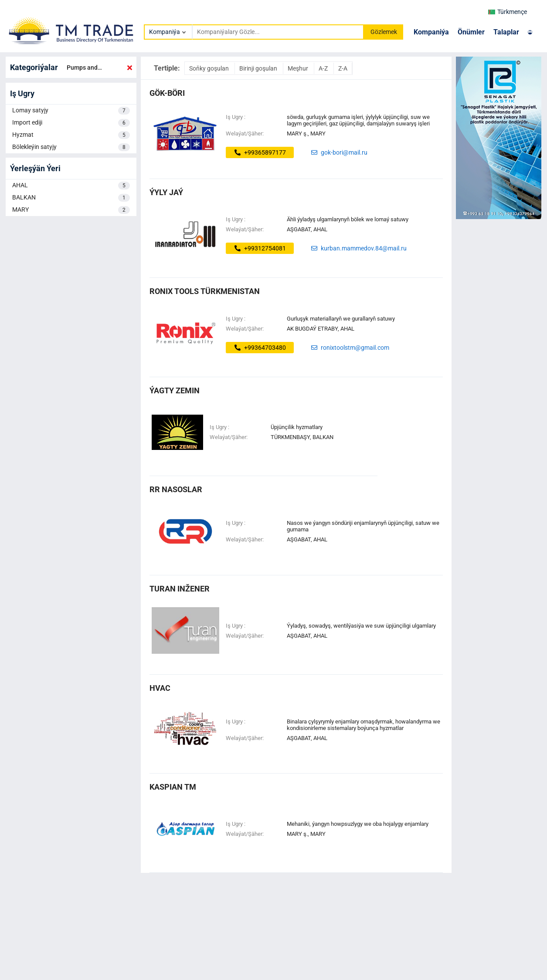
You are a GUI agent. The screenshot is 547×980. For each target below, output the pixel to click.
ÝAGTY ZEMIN (175, 390)
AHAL (71, 186)
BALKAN (71, 198)
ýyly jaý (166, 192)
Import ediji (71, 123)
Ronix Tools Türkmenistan (205, 291)
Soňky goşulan (210, 68)
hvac (160, 688)
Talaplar (506, 32)
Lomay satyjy (71, 111)
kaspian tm (173, 787)
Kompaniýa (431, 32)
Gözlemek (384, 32)
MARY (71, 210)
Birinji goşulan (259, 68)
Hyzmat (71, 135)
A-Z (324, 68)
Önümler (471, 32)
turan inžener (180, 589)
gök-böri (167, 93)
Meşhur (299, 68)
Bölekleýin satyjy (71, 147)
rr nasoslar (176, 489)
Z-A (343, 68)
